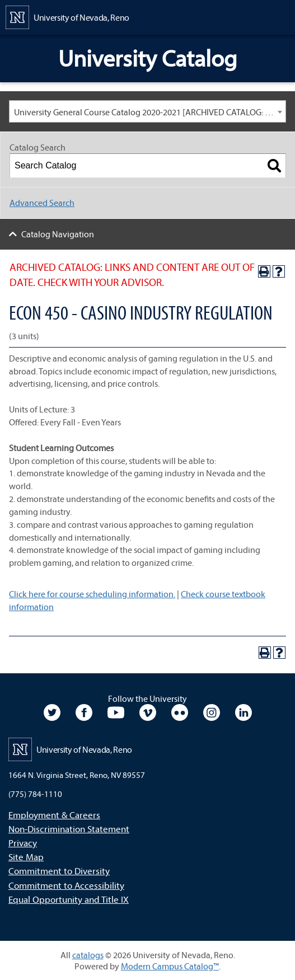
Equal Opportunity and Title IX (69, 899)
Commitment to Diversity (59, 871)
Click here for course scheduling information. (92, 594)
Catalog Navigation (58, 234)
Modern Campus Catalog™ (170, 966)
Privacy (23, 843)
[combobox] (147, 111)
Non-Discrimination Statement (69, 829)
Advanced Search (42, 203)
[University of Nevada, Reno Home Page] (67, 16)
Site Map (26, 857)
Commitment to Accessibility (66, 885)
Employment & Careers (54, 815)
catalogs (88, 955)
